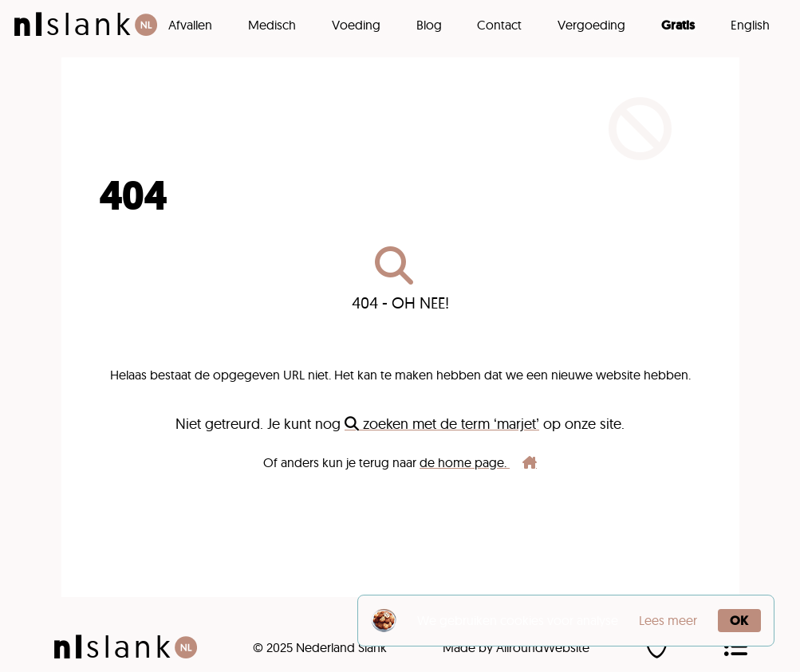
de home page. (478, 462)
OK (739, 621)
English (750, 25)
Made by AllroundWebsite (516, 647)
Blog (429, 25)
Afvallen (190, 25)
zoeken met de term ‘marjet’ (442, 424)
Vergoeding (591, 25)
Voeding (356, 25)
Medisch (272, 25)
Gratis (678, 25)
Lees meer (668, 620)
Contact (499, 25)
